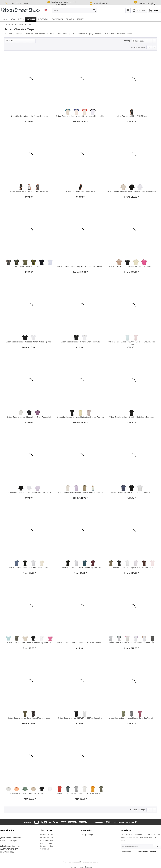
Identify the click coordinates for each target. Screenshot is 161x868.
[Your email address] (137, 847)
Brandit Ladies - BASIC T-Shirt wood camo (29, 266)
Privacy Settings (47, 837)
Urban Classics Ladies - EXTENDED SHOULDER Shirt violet (80, 793)
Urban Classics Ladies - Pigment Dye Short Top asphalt (29, 417)
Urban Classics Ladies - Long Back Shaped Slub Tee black (80, 266)
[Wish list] (128, 10)
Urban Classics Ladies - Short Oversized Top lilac (29, 793)
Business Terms (47, 834)
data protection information (145, 852)
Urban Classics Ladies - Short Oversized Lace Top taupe (132, 266)
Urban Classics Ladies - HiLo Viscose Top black (29, 116)
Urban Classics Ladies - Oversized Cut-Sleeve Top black (132, 417)
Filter (10, 41)
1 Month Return (99, 3)
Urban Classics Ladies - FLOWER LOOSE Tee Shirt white (80, 718)
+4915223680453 (9, 849)
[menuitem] (74, 12)
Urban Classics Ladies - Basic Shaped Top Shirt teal (80, 567)
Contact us (45, 849)
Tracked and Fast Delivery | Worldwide (61, 3)
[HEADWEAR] (43, 19)
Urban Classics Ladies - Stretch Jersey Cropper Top (132, 492)
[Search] (94, 10)
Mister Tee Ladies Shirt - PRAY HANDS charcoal (29, 191)
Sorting (127, 41)
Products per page (137, 47)
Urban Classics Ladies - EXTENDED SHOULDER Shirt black (80, 643)
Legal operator (46, 843)
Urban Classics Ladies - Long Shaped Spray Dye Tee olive (132, 718)
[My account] (139, 10)
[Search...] (74, 10)
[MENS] (21, 19)
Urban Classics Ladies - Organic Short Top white (80, 342)
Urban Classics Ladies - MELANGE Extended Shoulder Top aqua (132, 343)
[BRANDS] (70, 19)
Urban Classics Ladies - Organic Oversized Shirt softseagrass (132, 191)
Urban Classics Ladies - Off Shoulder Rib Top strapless (29, 643)
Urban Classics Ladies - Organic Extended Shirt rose (132, 567)
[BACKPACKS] (57, 19)
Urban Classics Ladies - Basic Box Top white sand (29, 567)
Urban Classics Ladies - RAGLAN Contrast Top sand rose (132, 643)
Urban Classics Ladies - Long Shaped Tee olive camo (29, 718)
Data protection (47, 840)
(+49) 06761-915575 (11, 837)
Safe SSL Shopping (144, 3)
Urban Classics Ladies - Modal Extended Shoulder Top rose (80, 417)
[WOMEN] (31, 19)
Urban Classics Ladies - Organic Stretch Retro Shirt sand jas (80, 116)
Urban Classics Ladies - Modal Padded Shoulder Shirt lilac (80, 492)
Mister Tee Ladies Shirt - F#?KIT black (132, 116)
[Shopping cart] (154, 10)
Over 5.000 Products (16, 3)
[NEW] (13, 19)
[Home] (4, 19)
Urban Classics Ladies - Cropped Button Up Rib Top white (29, 342)
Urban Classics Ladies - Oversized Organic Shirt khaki (29, 492)
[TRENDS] (81, 19)
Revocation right (47, 846)
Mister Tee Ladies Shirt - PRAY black (80, 191)
